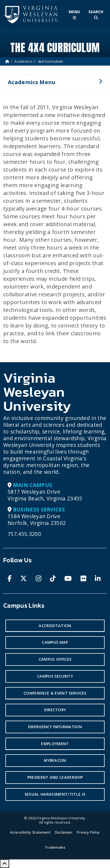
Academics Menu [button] (53, 84)
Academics (23, 61)
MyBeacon (55, 760)
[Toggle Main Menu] (74, 15)
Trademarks (55, 847)
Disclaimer (64, 832)
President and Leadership (55, 777)
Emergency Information (55, 727)
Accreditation (55, 626)
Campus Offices (55, 659)
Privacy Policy (88, 832)
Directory (55, 710)
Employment (55, 744)
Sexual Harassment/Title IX (55, 794)
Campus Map (55, 642)
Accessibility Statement (30, 832)
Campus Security (55, 676)
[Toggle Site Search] (96, 15)
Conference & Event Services (55, 693)
